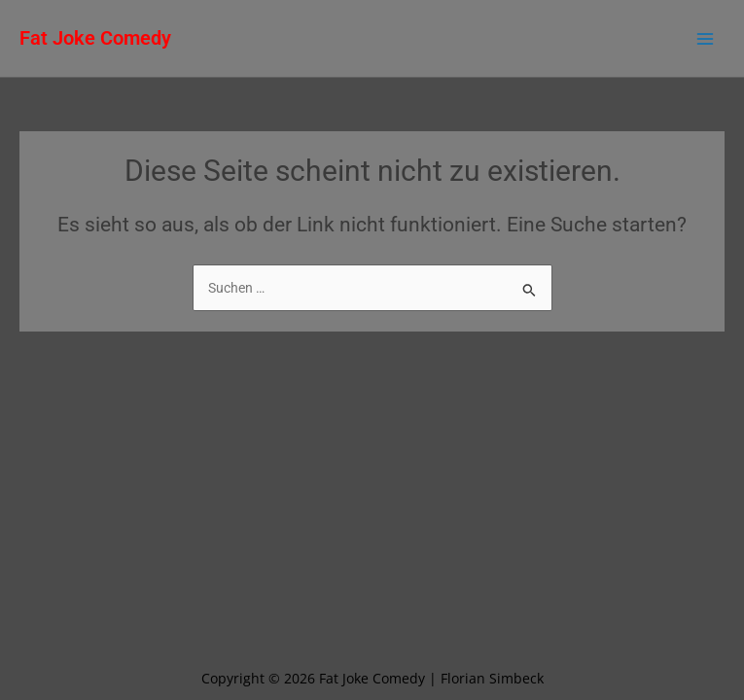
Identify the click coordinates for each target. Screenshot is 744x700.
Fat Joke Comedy (95, 38)
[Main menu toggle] (706, 38)
